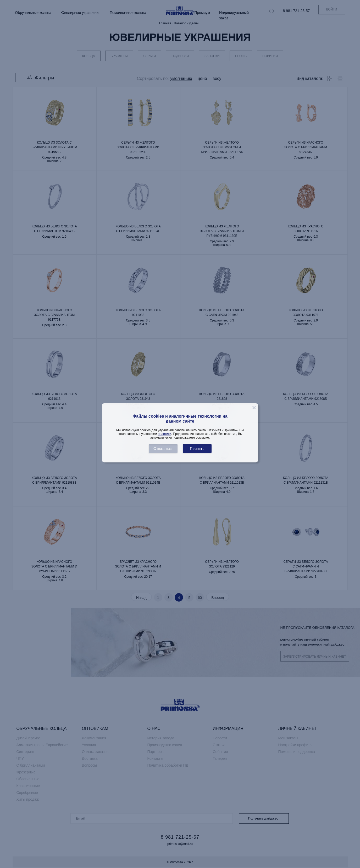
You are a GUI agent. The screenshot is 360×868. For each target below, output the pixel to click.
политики (165, 434)
